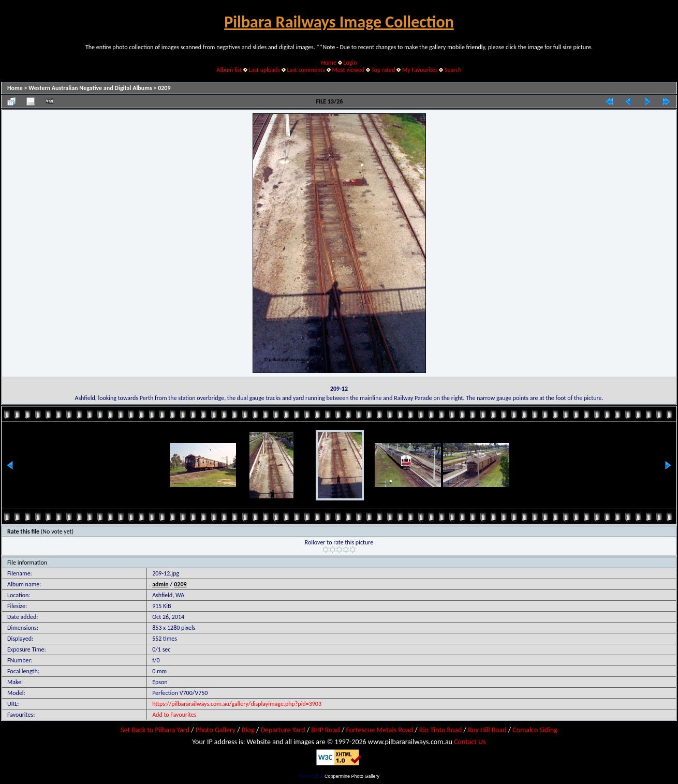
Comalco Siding (535, 730)
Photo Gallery (216, 730)
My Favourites (420, 70)
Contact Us (470, 742)
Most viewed (348, 70)
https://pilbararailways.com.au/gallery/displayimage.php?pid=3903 (237, 704)
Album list (229, 70)
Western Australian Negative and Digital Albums (90, 88)
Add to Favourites (174, 715)
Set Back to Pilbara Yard (155, 730)
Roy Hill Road (487, 730)
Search (453, 70)
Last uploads (265, 70)
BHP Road (326, 730)
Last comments (306, 70)
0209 (164, 88)
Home (329, 63)
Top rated (384, 70)
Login (350, 63)
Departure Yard (283, 730)
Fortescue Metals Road (380, 730)
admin (160, 584)
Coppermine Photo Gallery (352, 776)
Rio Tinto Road (440, 730)
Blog (248, 730)
